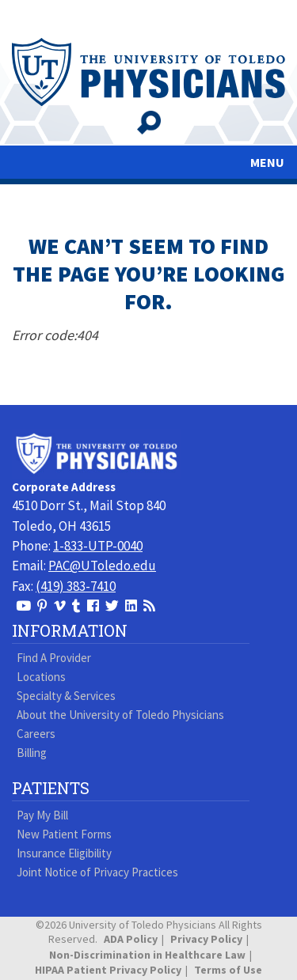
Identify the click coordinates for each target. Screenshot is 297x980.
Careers (36, 734)
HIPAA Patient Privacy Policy (108, 970)
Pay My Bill (42, 815)
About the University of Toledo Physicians (120, 715)
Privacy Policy (206, 939)
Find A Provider (54, 658)
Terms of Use (228, 970)
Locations (41, 677)
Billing (32, 753)
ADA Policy (131, 939)
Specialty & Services (66, 696)
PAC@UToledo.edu (102, 566)
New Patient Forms (64, 834)
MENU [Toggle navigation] (267, 162)
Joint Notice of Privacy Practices (97, 872)
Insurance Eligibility (64, 853)
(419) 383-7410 (76, 586)
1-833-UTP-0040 (98, 546)
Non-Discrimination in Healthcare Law (147, 955)
